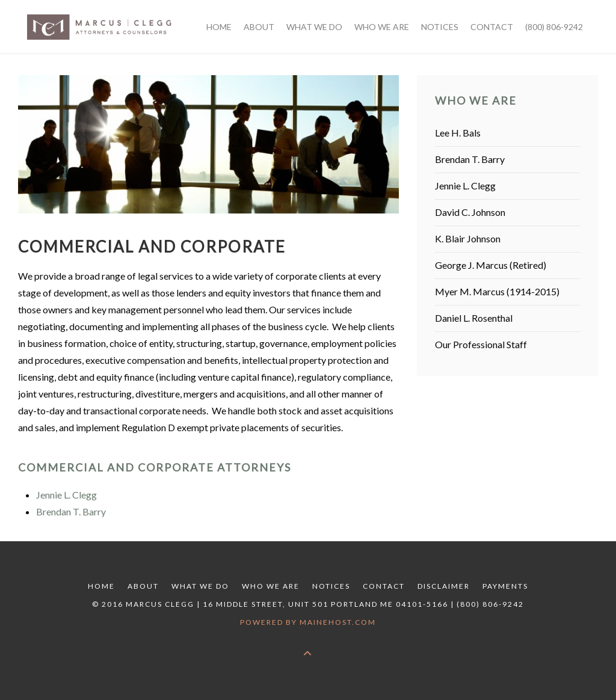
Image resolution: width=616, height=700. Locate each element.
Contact (384, 586)
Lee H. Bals (458, 133)
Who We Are (271, 586)
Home (101, 586)
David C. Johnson (470, 212)
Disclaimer (444, 586)
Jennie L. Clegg (66, 495)
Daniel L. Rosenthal (474, 318)
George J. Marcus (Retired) (491, 265)
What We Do (200, 586)
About (143, 586)
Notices (331, 586)
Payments (505, 586)
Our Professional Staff (481, 344)
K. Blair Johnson (468, 238)
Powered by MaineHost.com (308, 622)
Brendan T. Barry (71, 511)
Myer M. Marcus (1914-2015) (497, 291)
